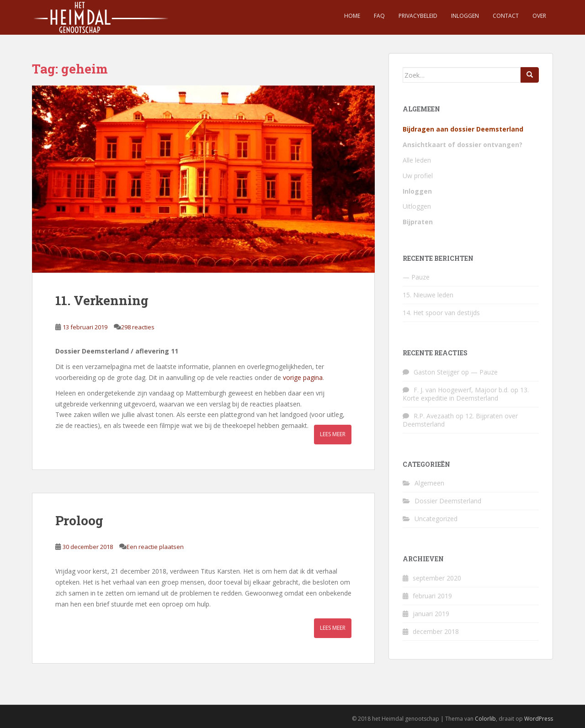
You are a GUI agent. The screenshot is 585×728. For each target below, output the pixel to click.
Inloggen (465, 16)
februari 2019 (432, 596)
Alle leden (417, 160)
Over (539, 16)
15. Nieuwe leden (428, 295)
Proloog (79, 520)
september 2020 (437, 578)
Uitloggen (417, 206)
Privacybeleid (418, 16)
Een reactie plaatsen (155, 547)
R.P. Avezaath (434, 416)
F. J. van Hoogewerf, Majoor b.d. (461, 390)
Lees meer (333, 434)
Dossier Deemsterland (448, 501)
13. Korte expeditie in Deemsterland (466, 394)
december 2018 (436, 631)
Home (352, 16)
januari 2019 (431, 614)
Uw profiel (418, 176)
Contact (506, 16)
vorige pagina (303, 377)
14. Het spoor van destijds (441, 313)
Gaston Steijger (436, 372)
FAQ (379, 16)
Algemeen (429, 483)
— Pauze (416, 277)
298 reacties (138, 327)
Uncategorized (436, 519)
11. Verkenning (102, 300)
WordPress (539, 719)
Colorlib (485, 719)
